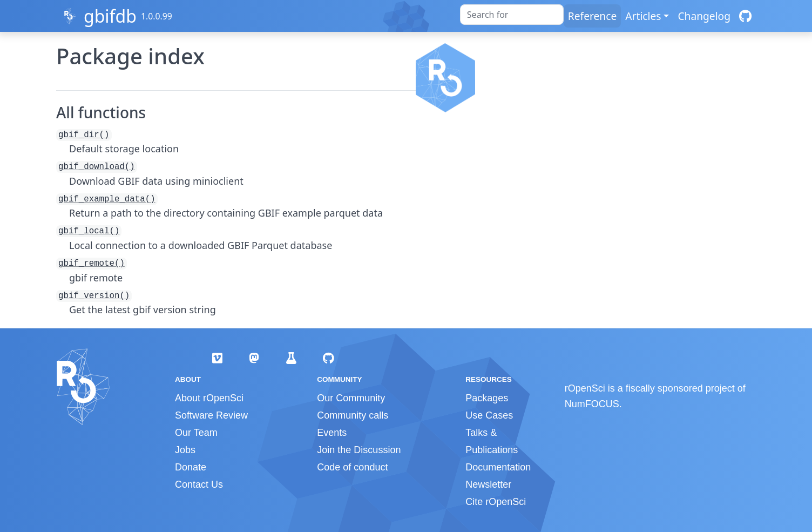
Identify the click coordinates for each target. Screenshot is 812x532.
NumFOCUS (592, 404)
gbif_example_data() (107, 199)
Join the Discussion (359, 450)
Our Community (351, 398)
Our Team (196, 433)
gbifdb (110, 16)
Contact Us (199, 484)
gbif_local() (89, 231)
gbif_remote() (92, 264)
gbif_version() (94, 296)
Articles (643, 16)
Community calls (353, 415)
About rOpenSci (209, 398)
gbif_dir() (84, 135)
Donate (191, 467)
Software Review (211, 415)
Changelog (704, 16)
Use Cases (489, 415)
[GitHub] (745, 16)
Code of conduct (352, 467)
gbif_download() (97, 167)
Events (332, 433)
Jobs (185, 450)
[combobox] (512, 15)
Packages (487, 398)
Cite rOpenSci (496, 502)
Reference (592, 16)
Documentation (498, 467)
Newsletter (488, 484)
